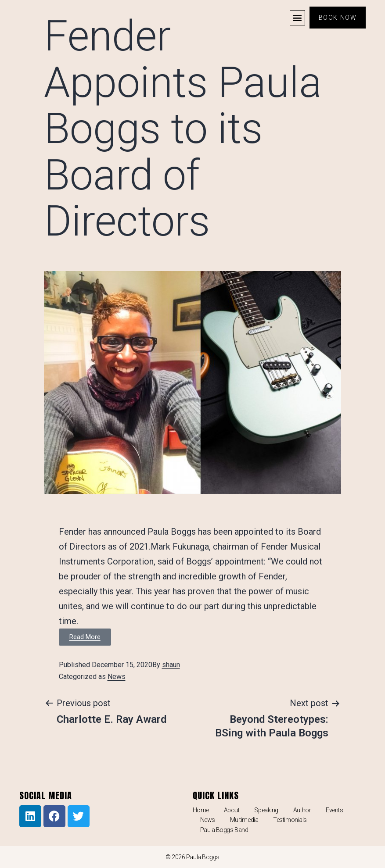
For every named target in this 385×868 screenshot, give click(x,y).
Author (302, 810)
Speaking (266, 810)
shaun (171, 665)
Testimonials (290, 820)
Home (201, 810)
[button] (297, 18)
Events (334, 810)
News (117, 677)
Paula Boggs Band (224, 830)
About (232, 810)
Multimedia (244, 820)
